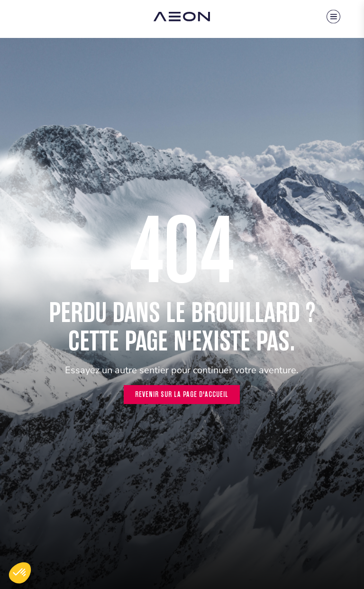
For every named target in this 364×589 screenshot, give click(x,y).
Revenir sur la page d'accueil (182, 394)
